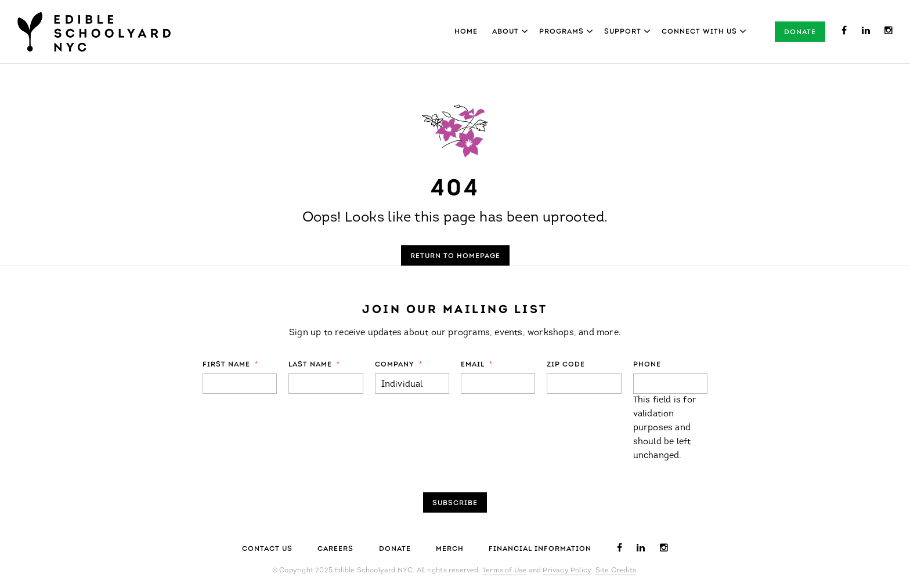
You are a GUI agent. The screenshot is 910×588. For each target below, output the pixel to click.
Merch (450, 549)
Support (623, 32)
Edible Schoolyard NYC (94, 32)
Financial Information (540, 549)
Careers (335, 549)
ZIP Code (566, 365)
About (505, 32)
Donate (800, 32)
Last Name (314, 365)
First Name (230, 365)
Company (399, 365)
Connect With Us (699, 32)
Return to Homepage (455, 256)
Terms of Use (504, 571)
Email (477, 365)
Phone (647, 365)
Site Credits (616, 571)
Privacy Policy (567, 571)
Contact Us (267, 549)
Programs (561, 32)
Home (466, 32)
